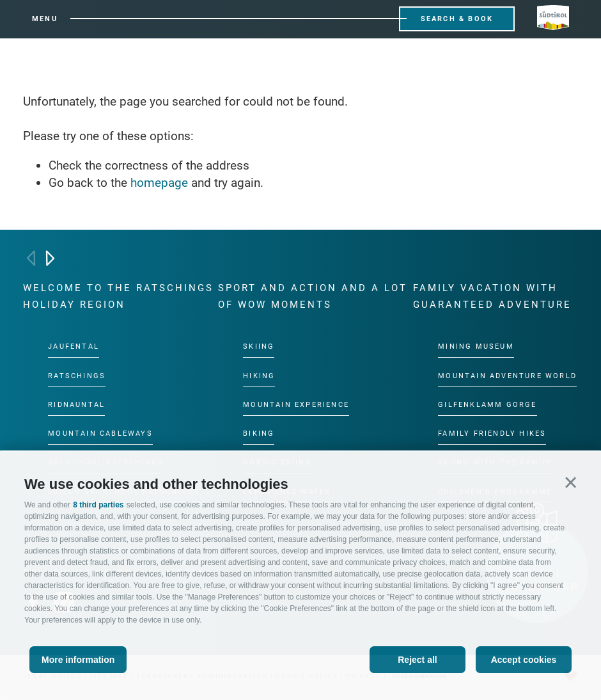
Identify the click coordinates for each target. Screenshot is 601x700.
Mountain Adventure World (507, 376)
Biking (259, 434)
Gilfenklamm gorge (487, 405)
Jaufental (74, 346)
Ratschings (77, 376)
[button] (571, 482)
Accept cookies (524, 660)
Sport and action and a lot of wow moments (313, 296)
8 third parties (98, 505)
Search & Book (457, 19)
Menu (45, 19)
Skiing (259, 346)
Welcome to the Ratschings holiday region (118, 296)
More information (78, 660)
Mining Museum (476, 346)
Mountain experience (296, 405)
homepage (159, 183)
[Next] (50, 258)
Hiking (259, 376)
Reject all (417, 660)
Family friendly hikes (492, 434)
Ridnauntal (76, 405)
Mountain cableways (100, 434)
